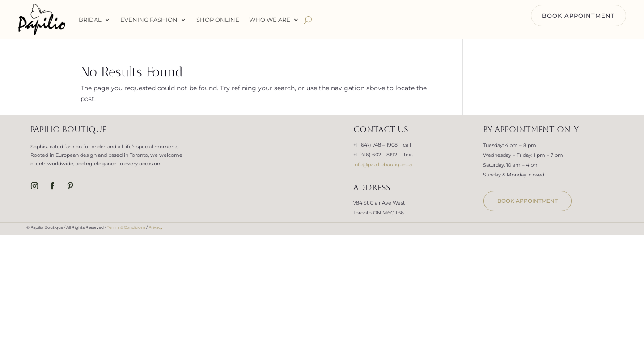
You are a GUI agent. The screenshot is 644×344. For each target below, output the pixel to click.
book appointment (527, 201)
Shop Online (218, 20)
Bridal (90, 20)
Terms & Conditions (126, 227)
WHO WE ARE (270, 20)
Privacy (156, 227)
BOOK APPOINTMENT (578, 16)
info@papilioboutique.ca (383, 164)
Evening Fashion (149, 20)
